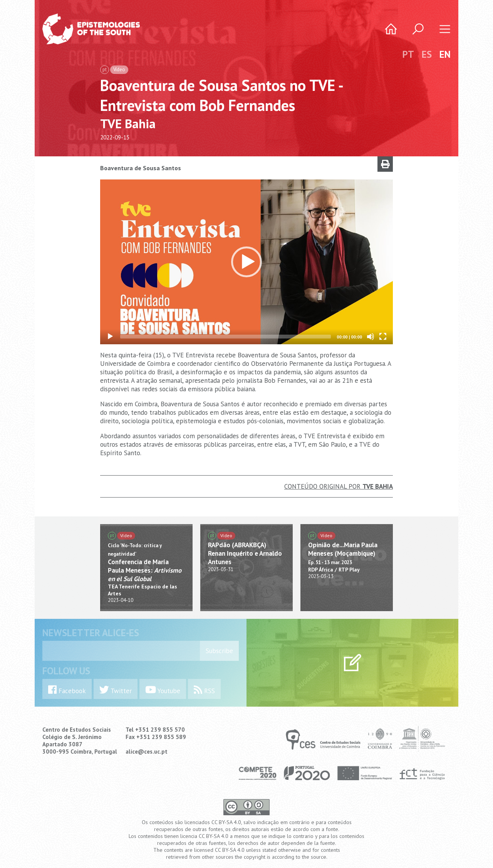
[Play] (110, 337)
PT (408, 54)
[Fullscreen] (383, 337)
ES (427, 54)
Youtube (163, 690)
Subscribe (219, 651)
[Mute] (371, 337)
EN (445, 54)
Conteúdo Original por (339, 486)
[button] (246, 262)
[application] (246, 262)
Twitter (116, 690)
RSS (204, 690)
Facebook (67, 690)
